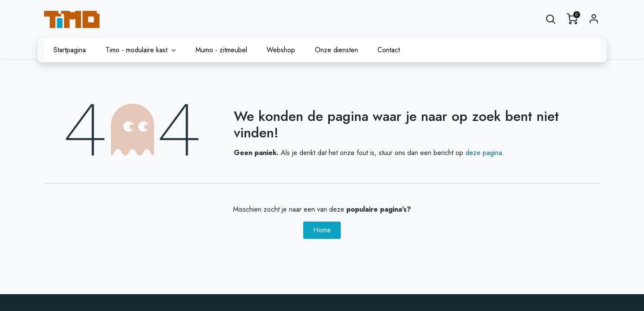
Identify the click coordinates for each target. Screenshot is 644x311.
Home (322, 230)
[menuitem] (70, 50)
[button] (551, 19)
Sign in (594, 19)
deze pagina (484, 153)
